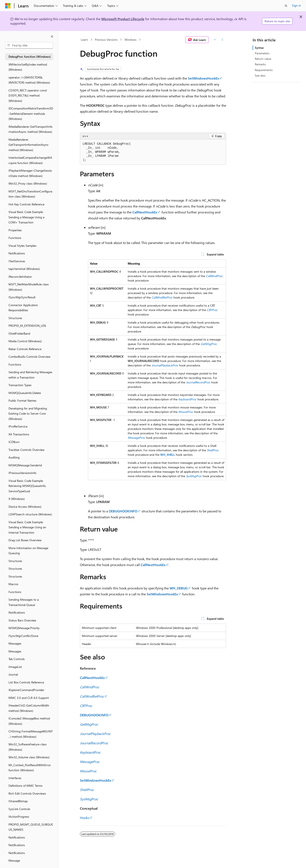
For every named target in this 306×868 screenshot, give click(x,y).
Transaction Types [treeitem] (20, 385)
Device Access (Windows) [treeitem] (25, 507)
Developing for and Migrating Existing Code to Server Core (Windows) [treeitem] (28, 414)
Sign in (296, 5)
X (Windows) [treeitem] (17, 499)
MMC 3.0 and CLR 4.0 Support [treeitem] (29, 698)
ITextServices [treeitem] (17, 261)
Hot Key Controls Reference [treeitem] (26, 204)
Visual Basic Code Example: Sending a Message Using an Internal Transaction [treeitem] (27, 527)
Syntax (259, 48)
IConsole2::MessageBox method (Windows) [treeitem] (29, 721)
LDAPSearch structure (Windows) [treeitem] (30, 514)
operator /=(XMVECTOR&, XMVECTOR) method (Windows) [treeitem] (29, 80)
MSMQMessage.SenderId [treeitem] (25, 465)
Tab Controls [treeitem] (17, 659)
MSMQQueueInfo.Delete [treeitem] (25, 393)
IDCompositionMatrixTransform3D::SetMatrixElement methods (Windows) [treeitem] (31, 114)
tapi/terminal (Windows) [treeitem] (24, 269)
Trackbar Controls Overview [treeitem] (26, 450)
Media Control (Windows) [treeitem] (25, 341)
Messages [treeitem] (15, 643)
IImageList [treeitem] (15, 667)
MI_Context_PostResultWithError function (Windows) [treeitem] (30, 768)
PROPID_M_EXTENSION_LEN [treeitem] (27, 326)
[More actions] (222, 40)
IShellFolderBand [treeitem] (19, 333)
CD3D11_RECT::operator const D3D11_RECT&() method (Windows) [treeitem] (28, 95)
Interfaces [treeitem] (15, 778)
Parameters (262, 53)
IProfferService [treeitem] (18, 426)
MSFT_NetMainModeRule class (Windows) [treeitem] (29, 287)
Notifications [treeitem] (17, 253)
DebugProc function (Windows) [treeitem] (30, 57)
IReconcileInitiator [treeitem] (20, 277)
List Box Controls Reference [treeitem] (26, 682)
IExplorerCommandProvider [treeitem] (26, 690)
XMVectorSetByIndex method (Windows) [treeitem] (28, 67)
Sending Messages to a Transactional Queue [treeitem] (24, 602)
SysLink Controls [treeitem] (19, 809)
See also (260, 75)
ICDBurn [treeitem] (14, 442)
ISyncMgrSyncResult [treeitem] (22, 297)
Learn (84, 40)
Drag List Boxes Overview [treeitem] (25, 540)
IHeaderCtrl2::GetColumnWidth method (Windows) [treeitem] (29, 708)
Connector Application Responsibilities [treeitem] (23, 308)
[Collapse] (52, 36)
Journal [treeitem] (13, 674)
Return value (263, 59)
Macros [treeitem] (13, 584)
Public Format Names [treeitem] (22, 400)
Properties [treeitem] (15, 230)
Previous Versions (106, 40)
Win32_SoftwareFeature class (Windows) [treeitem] (28, 747)
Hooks (85, 818)
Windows (130, 40)
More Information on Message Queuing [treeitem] (28, 551)
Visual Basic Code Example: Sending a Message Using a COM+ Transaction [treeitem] (26, 217)
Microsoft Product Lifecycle (123, 19)
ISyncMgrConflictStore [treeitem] (23, 636)
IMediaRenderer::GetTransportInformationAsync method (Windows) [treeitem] (30, 129)
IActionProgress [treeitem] (19, 817)
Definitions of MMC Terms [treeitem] (25, 786)
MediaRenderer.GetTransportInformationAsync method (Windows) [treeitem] (29, 145)
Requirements (264, 70)
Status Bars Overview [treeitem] (22, 620)
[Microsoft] (8, 6)
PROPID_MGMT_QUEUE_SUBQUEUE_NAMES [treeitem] (31, 827)
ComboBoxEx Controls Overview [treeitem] (29, 357)
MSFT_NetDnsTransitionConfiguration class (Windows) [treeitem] (30, 194)
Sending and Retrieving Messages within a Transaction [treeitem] (30, 375)
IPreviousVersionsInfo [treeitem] (22, 473)
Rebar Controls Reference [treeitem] (25, 349)
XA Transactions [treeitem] (19, 434)
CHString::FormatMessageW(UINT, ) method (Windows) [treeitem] (31, 734)
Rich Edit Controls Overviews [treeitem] (27, 793)
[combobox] (29, 45)
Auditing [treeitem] (14, 457)
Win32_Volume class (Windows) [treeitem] (29, 757)
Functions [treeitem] (15, 238)
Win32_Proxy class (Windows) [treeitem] (28, 183)
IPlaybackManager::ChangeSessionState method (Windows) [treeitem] (30, 173)
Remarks (260, 64)
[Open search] (286, 6)
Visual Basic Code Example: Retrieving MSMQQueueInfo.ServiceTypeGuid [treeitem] (27, 486)
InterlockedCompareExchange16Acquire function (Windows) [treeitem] (30, 160)
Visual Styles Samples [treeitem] (22, 246)
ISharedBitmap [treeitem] (18, 801)
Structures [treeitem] (15, 318)
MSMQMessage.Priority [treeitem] (24, 628)
